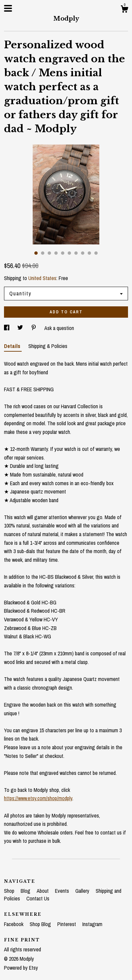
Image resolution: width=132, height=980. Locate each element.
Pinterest (67, 924)
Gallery (83, 891)
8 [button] (83, 253)
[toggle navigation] (8, 8)
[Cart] (124, 10)
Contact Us (38, 898)
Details (13, 346)
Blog (26, 891)
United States (42, 278)
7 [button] (76, 253)
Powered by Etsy (21, 968)
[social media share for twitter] (21, 328)
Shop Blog (41, 924)
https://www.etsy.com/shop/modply (38, 798)
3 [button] (49, 253)
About (43, 891)
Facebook (14, 924)
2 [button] (43, 253)
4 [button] (56, 253)
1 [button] (36, 253)
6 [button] (69, 253)
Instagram (92, 924)
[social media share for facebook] (7, 328)
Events (63, 891)
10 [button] (96, 253)
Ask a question (59, 328)
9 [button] (89, 253)
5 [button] (63, 253)
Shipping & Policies (48, 346)
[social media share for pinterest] (34, 328)
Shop (10, 891)
